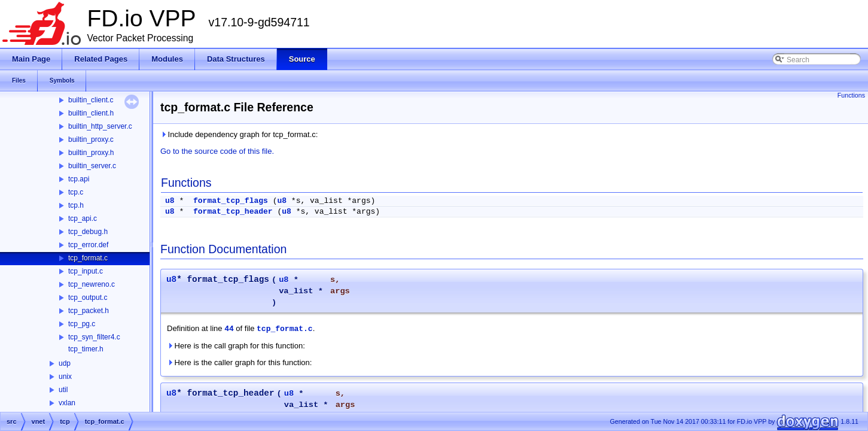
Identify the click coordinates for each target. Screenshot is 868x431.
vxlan (67, 403)
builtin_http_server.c (100, 126)
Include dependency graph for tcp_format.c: (239, 134)
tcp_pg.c (82, 324)
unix (65, 377)
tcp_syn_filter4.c (94, 337)
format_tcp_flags (231, 201)
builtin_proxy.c (91, 139)
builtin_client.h (91, 113)
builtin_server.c (92, 166)
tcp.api (79, 179)
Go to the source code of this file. (217, 151)
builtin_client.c (91, 100)
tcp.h (76, 205)
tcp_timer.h (86, 349)
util (63, 390)
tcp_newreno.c (92, 284)
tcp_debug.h (88, 232)
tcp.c (76, 192)
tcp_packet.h (89, 311)
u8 (170, 201)
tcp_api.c (83, 218)
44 (229, 329)
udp (65, 363)
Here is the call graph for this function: (236, 346)
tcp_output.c (88, 298)
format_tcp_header (233, 212)
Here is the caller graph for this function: (239, 362)
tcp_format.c (88, 258)
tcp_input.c (86, 271)
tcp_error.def (88, 245)
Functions (851, 95)
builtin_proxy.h (91, 153)
